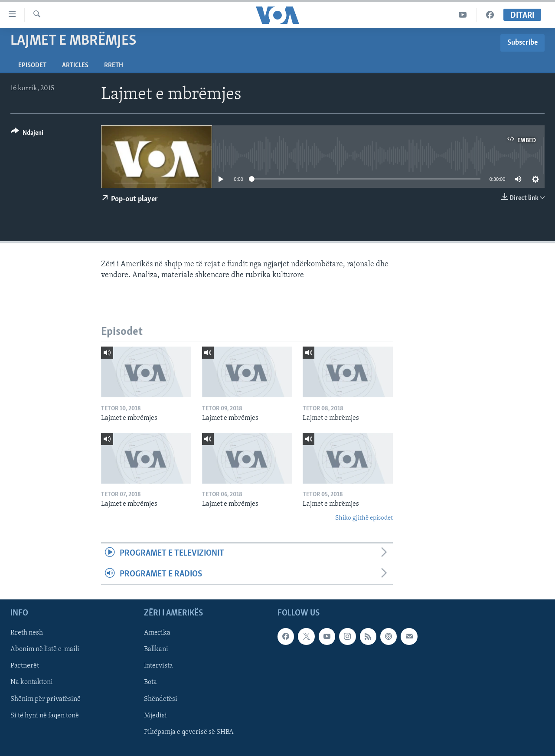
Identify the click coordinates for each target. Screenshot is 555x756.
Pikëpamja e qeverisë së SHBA (189, 732)
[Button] (27, 134)
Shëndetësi (161, 699)
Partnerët (25, 666)
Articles (75, 65)
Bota (150, 682)
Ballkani (156, 649)
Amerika (157, 633)
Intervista (158, 666)
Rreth (114, 65)
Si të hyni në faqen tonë (45, 716)
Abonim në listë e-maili (45, 649)
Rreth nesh (27, 633)
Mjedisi (155, 716)
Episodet (32, 65)
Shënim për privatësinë (46, 699)
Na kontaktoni (32, 682)
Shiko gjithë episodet (364, 518)
